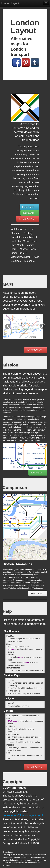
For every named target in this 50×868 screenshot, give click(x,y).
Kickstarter (30, 213)
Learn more (29, 207)
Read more (38, 594)
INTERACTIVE (28, 219)
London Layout (10, 3)
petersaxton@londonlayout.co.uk (23, 815)
